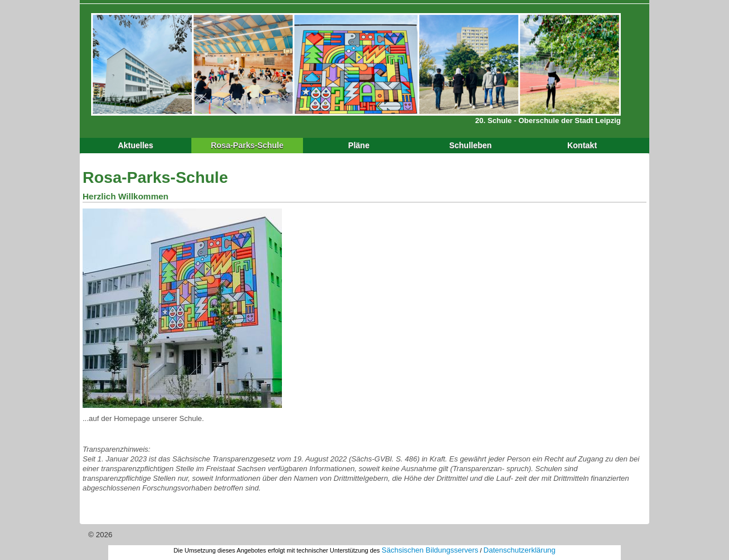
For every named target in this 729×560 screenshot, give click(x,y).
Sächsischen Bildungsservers (430, 550)
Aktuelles (136, 145)
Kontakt (582, 145)
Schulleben (471, 145)
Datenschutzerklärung (519, 550)
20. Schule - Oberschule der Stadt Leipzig (548, 120)
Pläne (359, 145)
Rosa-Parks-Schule (247, 145)
